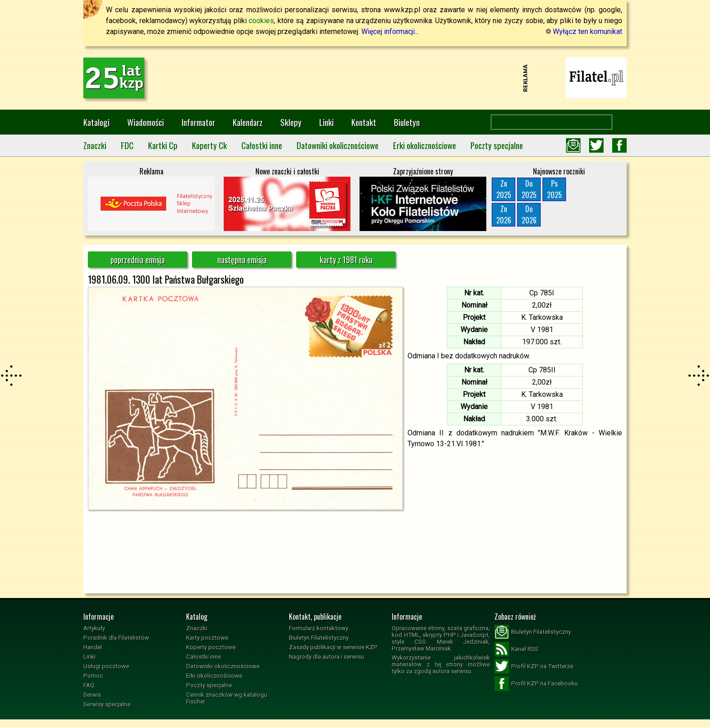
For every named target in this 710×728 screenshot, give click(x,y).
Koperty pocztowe (211, 647)
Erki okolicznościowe (425, 145)
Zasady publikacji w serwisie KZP (333, 647)
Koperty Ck (209, 145)
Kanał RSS (516, 649)
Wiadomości (146, 122)
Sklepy (291, 122)
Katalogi (96, 122)
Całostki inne (262, 145)
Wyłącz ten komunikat (584, 31)
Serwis (92, 695)
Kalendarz (248, 122)
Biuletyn (407, 122)
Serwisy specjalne (107, 704)
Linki (326, 122)
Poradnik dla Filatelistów (116, 638)
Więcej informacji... (390, 31)
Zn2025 (504, 189)
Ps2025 (554, 189)
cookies (261, 21)
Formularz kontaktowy (319, 628)
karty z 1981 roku (346, 260)
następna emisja (242, 260)
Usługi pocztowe (106, 666)
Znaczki (95, 145)
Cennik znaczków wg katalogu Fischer (227, 698)
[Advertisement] (355, 78)
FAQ (89, 685)
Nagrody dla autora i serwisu (326, 657)
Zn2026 (504, 215)
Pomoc (93, 676)
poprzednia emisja (138, 260)
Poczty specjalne (497, 145)
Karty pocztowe (207, 638)
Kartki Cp (163, 145)
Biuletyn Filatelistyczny (319, 638)
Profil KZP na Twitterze (534, 666)
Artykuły (94, 628)
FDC (127, 145)
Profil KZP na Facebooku (536, 684)
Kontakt (364, 122)
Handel (93, 647)
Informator (198, 122)
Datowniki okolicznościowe (338, 145)
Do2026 (529, 215)
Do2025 (529, 189)
